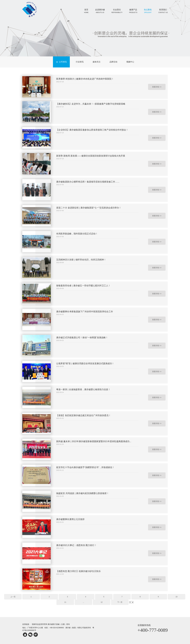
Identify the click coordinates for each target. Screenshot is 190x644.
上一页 (13, 597)
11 (65, 602)
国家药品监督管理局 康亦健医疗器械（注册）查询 (51, 624)
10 (177, 597)
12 (102, 602)
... (83, 602)
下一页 (120, 602)
